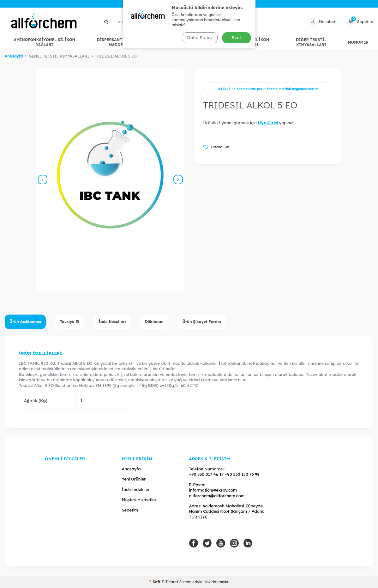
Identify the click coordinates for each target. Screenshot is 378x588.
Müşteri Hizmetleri (139, 499)
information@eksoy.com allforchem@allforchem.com (217, 493)
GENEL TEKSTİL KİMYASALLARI (189, 42)
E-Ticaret (170, 582)
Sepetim (130, 510)
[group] (110, 180)
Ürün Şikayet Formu (202, 322)
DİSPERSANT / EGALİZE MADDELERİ (120, 42)
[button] (43, 180)
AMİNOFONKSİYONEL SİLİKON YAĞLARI (45, 42)
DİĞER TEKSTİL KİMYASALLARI (311, 42)
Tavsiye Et (70, 322)
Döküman (154, 322)
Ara (236, 21)
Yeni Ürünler (134, 479)
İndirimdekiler (135, 489)
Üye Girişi (268, 123)
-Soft (155, 582)
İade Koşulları (112, 322)
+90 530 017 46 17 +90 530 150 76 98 (224, 474)
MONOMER (358, 42)
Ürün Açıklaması (25, 322)
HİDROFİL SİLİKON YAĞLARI (250, 42)
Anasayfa (14, 56)
